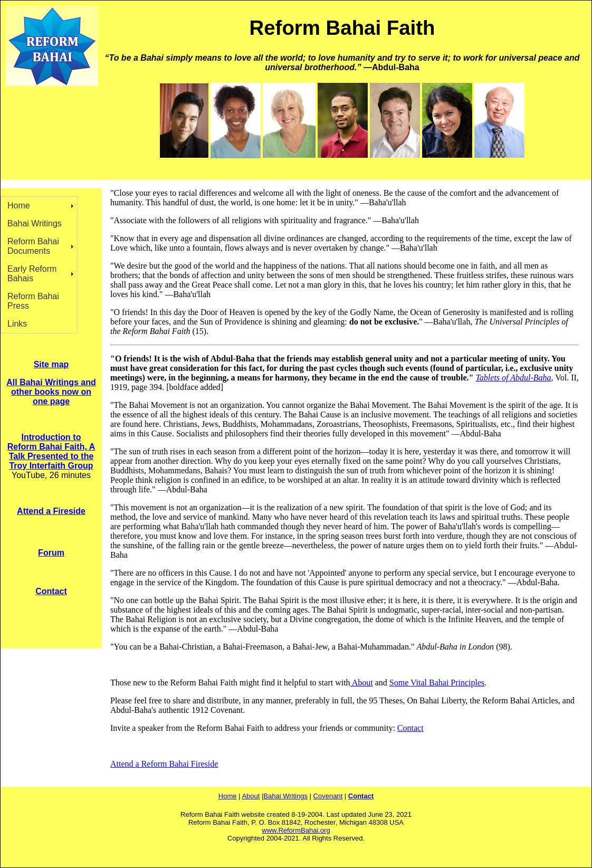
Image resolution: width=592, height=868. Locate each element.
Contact (410, 728)
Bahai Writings (35, 223)
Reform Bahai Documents (33, 246)
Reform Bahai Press (33, 301)
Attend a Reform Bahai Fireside (164, 764)
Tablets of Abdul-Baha (513, 378)
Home (19, 206)
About (362, 683)
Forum (51, 553)
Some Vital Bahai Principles (437, 683)
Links (17, 324)
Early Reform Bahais (32, 274)
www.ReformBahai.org (296, 830)
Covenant (328, 796)
